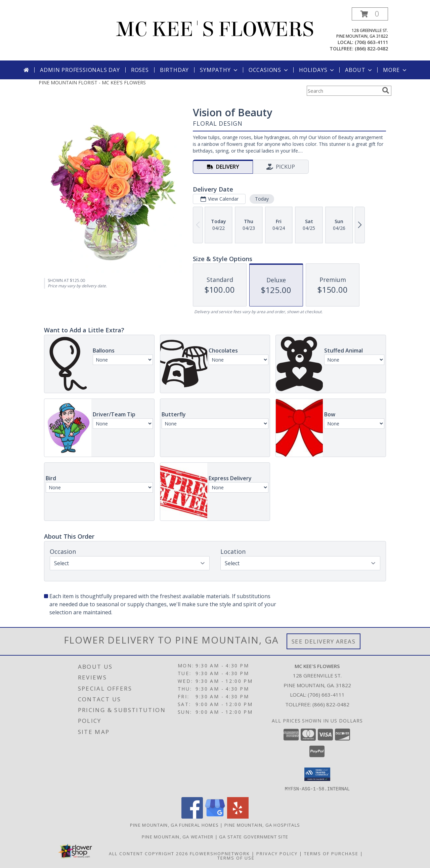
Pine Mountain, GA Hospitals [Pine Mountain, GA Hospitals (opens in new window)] (262, 825)
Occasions (269, 70)
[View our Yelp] (238, 816)
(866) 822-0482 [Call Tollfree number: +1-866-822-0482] (331, 704)
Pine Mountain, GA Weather (178, 836)
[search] (386, 90)
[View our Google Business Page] (215, 816)
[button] (370, 14)
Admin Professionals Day (80, 70)
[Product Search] (343, 91)
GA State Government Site (254, 836)
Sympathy (219, 70)
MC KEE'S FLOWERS (215, 29)
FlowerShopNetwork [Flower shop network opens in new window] (220, 853)
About (359, 70)
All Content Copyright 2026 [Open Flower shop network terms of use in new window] (148, 853)
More (395, 70)
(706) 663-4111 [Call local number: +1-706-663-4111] (371, 42)
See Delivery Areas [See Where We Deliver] (324, 641)
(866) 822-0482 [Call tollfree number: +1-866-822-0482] (371, 49)
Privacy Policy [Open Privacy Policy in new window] (277, 853)
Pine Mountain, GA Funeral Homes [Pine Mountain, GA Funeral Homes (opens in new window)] (174, 825)
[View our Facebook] (192, 816)
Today (262, 199)
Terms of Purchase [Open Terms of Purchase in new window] (331, 853)
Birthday (174, 70)
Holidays (317, 70)
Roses (140, 70)
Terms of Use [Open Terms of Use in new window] (236, 858)
